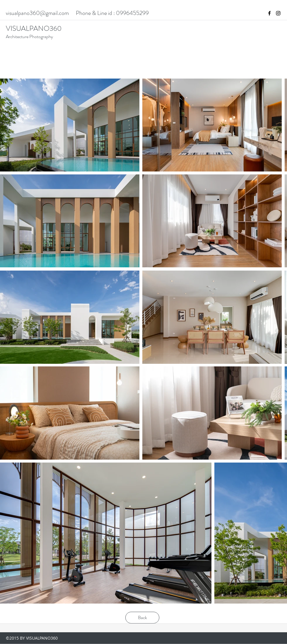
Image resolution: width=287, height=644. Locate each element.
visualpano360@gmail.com (37, 13)
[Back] (142, 618)
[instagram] (278, 13)
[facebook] (269, 13)
